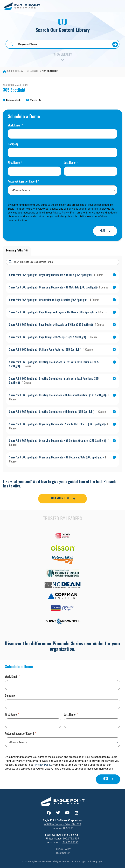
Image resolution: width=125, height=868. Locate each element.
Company (14, 145)
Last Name (71, 163)
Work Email (15, 126)
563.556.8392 (70, 842)
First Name (15, 163)
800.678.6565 (71, 838)
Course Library (13, 72)
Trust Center (63, 853)
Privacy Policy (61, 212)
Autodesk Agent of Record (23, 182)
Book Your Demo (60, 499)
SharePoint (33, 72)
